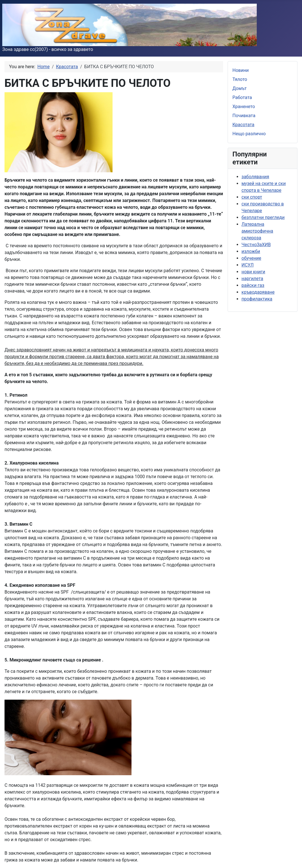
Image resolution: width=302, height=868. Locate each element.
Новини (240, 70)
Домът (240, 88)
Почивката (244, 116)
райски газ (253, 285)
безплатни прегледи (263, 217)
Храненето (244, 107)
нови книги (253, 272)
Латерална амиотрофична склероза (257, 231)
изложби (251, 251)
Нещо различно (249, 134)
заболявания (255, 177)
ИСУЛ (248, 265)
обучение (251, 258)
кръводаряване (258, 292)
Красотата (243, 125)
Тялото (240, 79)
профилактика (257, 299)
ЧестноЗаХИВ (256, 245)
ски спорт (252, 197)
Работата (242, 97)
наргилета (252, 279)
